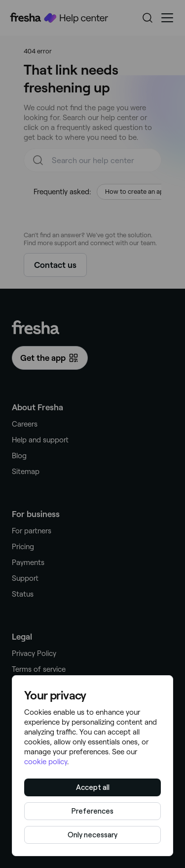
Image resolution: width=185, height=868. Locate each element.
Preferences (92, 811)
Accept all (93, 787)
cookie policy (46, 762)
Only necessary (92, 835)
